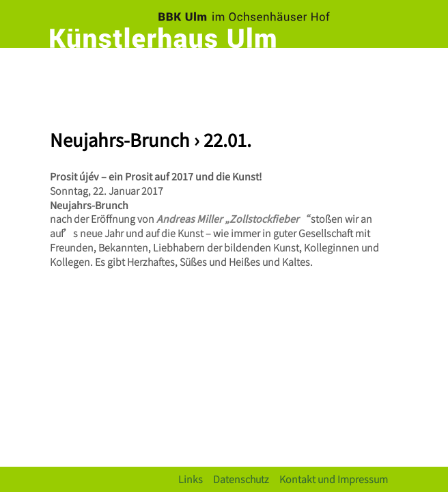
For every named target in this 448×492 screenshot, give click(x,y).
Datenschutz (241, 479)
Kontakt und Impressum (334, 479)
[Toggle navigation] (384, 72)
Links (191, 479)
